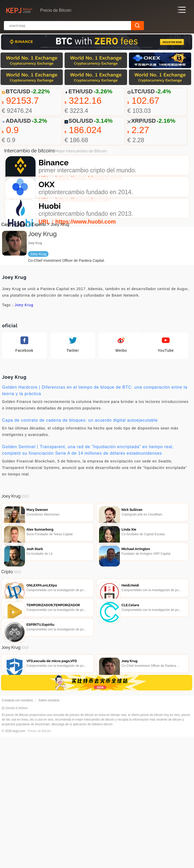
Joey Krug (24, 348)
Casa (6, 267)
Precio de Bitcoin (39, 863)
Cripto (21, 267)
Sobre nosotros (49, 832)
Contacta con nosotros (17, 832)
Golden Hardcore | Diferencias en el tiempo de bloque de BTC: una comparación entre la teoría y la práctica (95, 433)
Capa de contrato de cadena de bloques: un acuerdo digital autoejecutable (80, 463)
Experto (39, 267)
